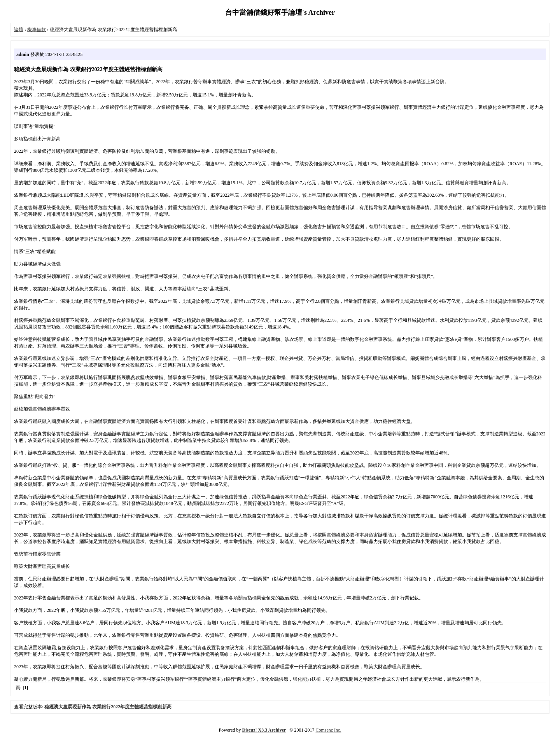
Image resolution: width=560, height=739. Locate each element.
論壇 (19, 30)
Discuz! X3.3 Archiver (264, 730)
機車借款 (37, 30)
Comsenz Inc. (328, 730)
